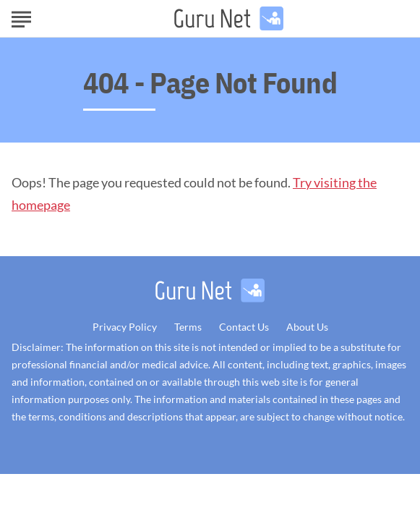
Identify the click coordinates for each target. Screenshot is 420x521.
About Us (307, 327)
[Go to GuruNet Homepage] (229, 18)
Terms (188, 327)
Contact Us (244, 327)
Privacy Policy (125, 327)
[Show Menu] (21, 17)
